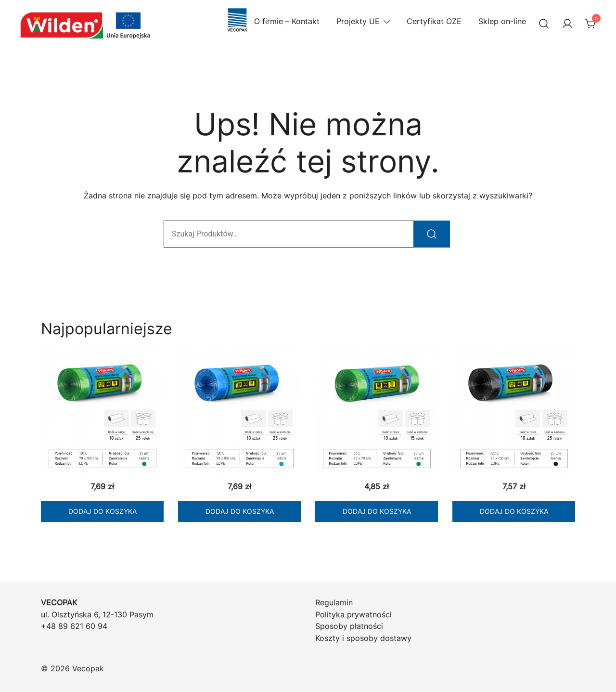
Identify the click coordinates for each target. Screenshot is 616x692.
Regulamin (334, 602)
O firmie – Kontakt (272, 21)
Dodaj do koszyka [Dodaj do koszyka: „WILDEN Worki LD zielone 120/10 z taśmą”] (103, 511)
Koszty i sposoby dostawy (363, 638)
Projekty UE (358, 21)
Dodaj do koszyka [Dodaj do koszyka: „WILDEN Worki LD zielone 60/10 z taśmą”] (377, 511)
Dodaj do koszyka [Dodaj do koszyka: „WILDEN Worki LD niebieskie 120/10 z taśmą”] (240, 511)
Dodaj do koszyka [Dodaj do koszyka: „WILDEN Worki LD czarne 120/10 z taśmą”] (514, 511)
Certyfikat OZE (434, 21)
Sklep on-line (502, 21)
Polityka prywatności (353, 614)
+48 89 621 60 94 (74, 626)
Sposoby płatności (349, 626)
